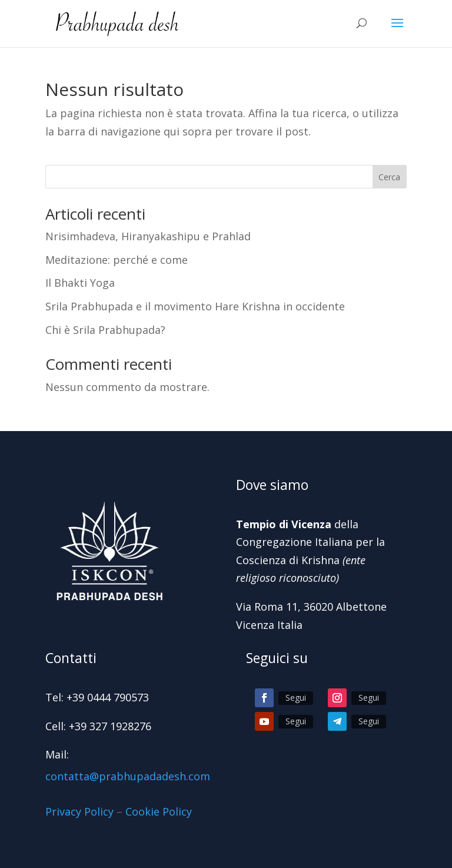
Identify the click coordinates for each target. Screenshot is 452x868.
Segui (296, 698)
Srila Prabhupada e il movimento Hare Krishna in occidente (195, 306)
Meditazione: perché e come (117, 260)
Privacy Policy (79, 811)
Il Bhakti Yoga (80, 283)
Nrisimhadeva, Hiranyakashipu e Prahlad (148, 236)
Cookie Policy (159, 811)
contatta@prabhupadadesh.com (128, 776)
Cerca (389, 177)
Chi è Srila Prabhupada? (105, 330)
